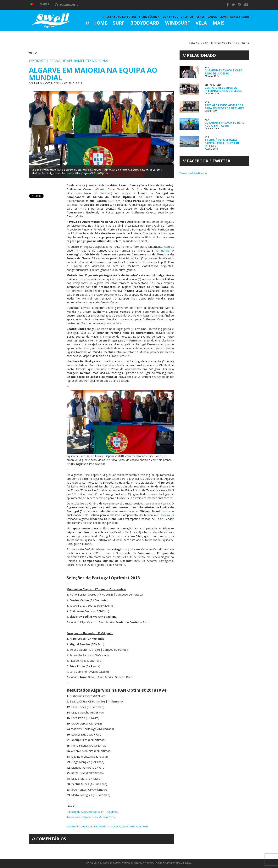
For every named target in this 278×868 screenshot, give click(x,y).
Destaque (210, 85)
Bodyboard (145, 23)
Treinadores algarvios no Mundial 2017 (91, 817)
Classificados (207, 17)
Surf (119, 23)
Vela (201, 23)
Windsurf (177, 23)
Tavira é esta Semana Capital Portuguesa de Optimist (222, 143)
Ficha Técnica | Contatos (159, 17)
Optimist (143, 827)
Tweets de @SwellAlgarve (193, 173)
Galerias (99, 34)
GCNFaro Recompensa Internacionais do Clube (223, 89)
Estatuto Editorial (122, 17)
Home (100, 23)
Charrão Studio (144, 863)
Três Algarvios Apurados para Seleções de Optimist (224, 107)
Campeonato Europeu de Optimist (87, 827)
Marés (44, 4)
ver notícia (163, 250)
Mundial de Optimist (123, 827)
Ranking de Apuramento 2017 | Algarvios (92, 812)
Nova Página (184, 863)
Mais (219, 23)
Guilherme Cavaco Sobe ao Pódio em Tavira (225, 124)
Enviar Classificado (234, 17)
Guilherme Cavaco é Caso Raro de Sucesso (224, 72)
